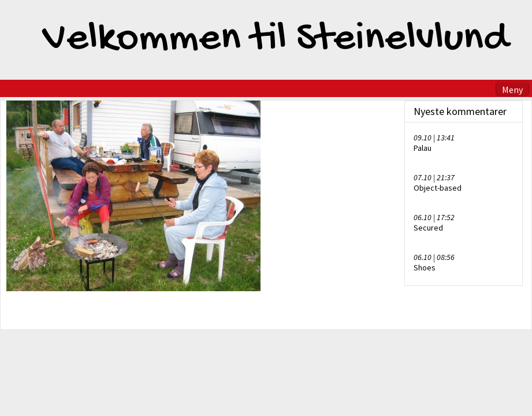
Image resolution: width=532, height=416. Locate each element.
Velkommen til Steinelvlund (276, 40)
